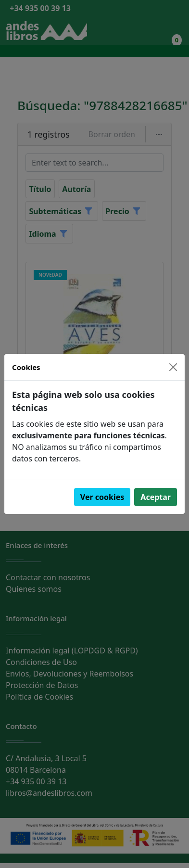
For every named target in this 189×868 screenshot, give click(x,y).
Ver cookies (102, 497)
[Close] (173, 367)
